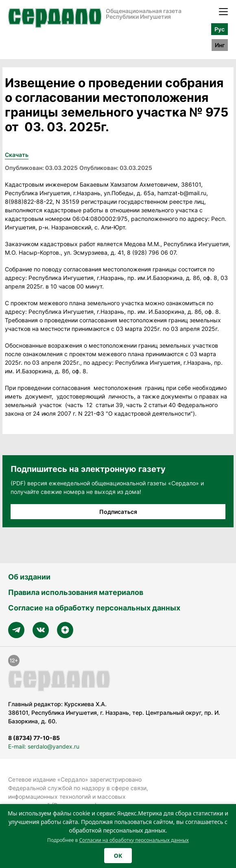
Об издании (29, 577)
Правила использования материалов (76, 592)
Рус (220, 29)
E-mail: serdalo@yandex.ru (44, 746)
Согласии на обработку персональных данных (134, 840)
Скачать (17, 155)
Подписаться (118, 512)
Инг (220, 45)
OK (118, 856)
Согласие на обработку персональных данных (94, 608)
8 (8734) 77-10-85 (34, 738)
